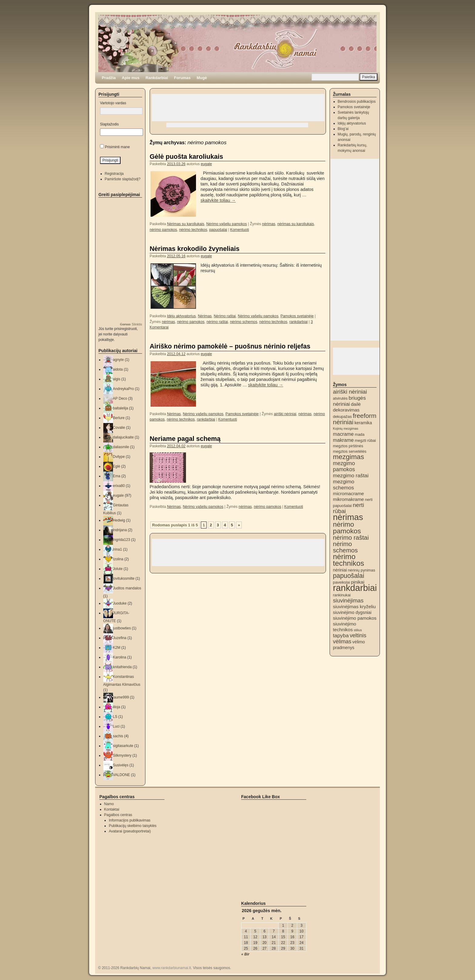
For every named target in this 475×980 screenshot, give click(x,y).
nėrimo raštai (217, 322)
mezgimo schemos (344, 485)
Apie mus (131, 78)
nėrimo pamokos (163, 230)
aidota (118, 369)
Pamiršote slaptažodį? (123, 179)
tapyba (341, 635)
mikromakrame (348, 499)
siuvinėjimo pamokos (355, 618)
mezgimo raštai (351, 475)
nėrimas (269, 224)
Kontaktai (112, 809)
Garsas (125, 324)
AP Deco (120, 398)
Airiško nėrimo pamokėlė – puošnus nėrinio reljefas (230, 346)
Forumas (183, 78)
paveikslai (341, 582)
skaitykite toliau (218, 200)
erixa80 (119, 486)
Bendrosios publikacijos (357, 102)
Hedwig (119, 520)
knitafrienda (122, 667)
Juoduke (120, 603)
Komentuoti (240, 230)
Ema (117, 476)
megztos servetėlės (350, 451)
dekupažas (342, 417)
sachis (118, 736)
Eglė (117, 466)
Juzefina (120, 638)
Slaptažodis (109, 124)
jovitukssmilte (124, 578)
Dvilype (119, 457)
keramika (363, 423)
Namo (109, 804)
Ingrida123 (122, 540)
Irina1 (118, 549)
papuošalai (218, 230)
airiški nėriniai (285, 414)
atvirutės (340, 398)
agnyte (118, 360)
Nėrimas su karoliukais (186, 224)
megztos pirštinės (348, 446)
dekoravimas (346, 410)
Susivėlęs (121, 765)
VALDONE (121, 775)
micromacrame (348, 493)
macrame (343, 434)
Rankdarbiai (157, 78)
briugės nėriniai (349, 401)
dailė (356, 404)
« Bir (246, 954)
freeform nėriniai (355, 419)
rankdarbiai (299, 322)
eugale (206, 164)
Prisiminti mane (117, 147)
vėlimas (342, 642)
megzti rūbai (365, 440)
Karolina (120, 657)
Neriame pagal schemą (185, 439)
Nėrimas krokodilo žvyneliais (194, 249)
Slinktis (137, 324)
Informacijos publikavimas (130, 820)
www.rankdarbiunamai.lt (172, 968)
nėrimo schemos (244, 322)
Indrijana (120, 530)
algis (117, 379)
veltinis (358, 635)
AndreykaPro (123, 389)
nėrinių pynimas (361, 570)
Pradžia (109, 78)
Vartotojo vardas (113, 103)
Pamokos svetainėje (297, 316)
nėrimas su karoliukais (296, 224)
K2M (117, 648)
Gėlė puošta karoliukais (186, 157)
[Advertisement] (238, 108)
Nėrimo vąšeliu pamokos (227, 224)
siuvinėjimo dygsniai (352, 612)
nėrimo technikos (193, 230)
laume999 (121, 697)
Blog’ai (343, 129)
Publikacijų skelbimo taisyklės (133, 826)
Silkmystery (122, 755)
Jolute (118, 569)
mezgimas (349, 457)
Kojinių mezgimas (346, 428)
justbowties (122, 628)
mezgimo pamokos (344, 466)
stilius (358, 630)
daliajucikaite (123, 437)
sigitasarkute (123, 746)
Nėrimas (205, 316)
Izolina (118, 559)
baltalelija (121, 408)
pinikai (358, 582)
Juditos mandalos (127, 588)
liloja (117, 707)
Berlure (119, 418)
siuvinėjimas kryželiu (354, 607)
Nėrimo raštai (225, 316)
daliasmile (121, 447)
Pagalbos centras (118, 815)
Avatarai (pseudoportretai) (130, 831)
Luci (116, 726)
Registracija (114, 174)
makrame (343, 440)
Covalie (119, 428)
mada (360, 434)
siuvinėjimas (348, 600)
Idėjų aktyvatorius (181, 316)
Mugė (202, 78)
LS (115, 717)
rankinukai (342, 595)
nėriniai (340, 570)
